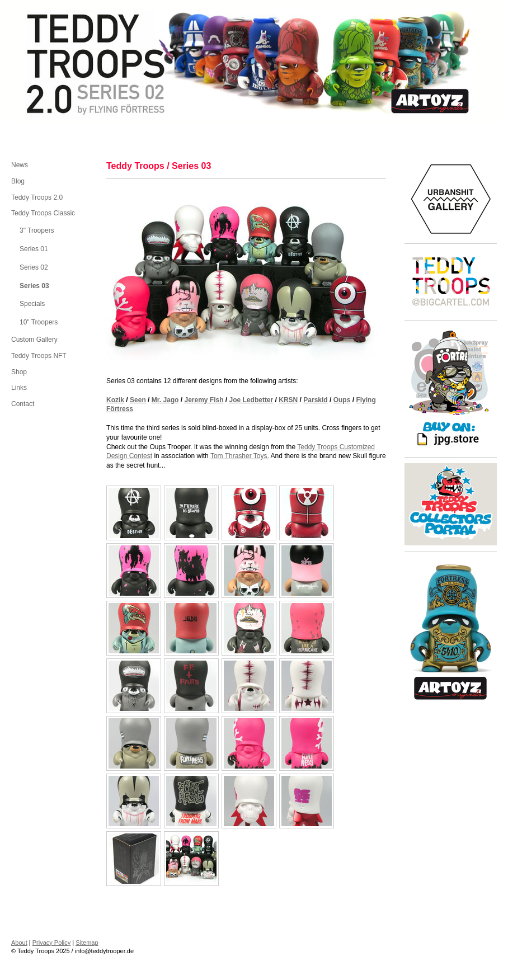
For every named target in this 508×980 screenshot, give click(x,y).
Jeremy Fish (204, 400)
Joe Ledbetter (251, 400)
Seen (138, 400)
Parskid (315, 400)
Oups (342, 400)
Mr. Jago (165, 400)
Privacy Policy (51, 943)
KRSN (288, 400)
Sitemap (87, 943)
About (19, 943)
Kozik (115, 400)
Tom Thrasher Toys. (240, 456)
